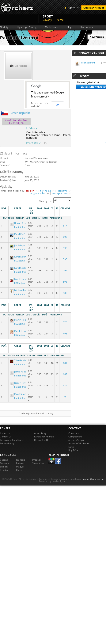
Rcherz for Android (44, 437)
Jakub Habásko (20, 372)
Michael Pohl (19, 290)
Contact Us (6, 437)
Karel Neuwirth (20, 257)
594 (65, 271)
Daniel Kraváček (21, 223)
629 (65, 385)
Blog (69, 27)
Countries (74, 433)
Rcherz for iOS (42, 440)
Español (4, 470)
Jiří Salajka (18, 245)
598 (65, 248)
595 (65, 259)
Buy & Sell (74, 450)
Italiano (20, 463)
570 (65, 322)
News (71, 447)
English (4, 467)
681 (65, 363)
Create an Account (94, 8)
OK (58, 105)
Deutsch (4, 463)
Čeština (4, 460)
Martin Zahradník (21, 279)
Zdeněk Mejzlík (20, 360)
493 (65, 334)
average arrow (61, 193)
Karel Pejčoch (19, 234)
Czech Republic (20, 113)
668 (65, 374)
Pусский (36, 460)
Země (60, 20)
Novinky (4, 27)
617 (65, 226)
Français (21, 460)
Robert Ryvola (19, 383)
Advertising (40, 433)
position (32, 191)
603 (65, 237)
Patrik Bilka (18, 331)
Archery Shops (76, 440)
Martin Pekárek (20, 320)
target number (40, 193)
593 (65, 282)
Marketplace (52, 27)
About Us (5, 433)
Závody (47, 20)
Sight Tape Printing (27, 27)
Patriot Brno (20, 227)
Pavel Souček (19, 394)
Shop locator (86, 27)
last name (64, 191)
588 (65, 293)
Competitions (75, 437)
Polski (19, 470)
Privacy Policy (7, 443)
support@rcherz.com (93, 479)
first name (47, 191)
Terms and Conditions (12, 440)
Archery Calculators (79, 443)
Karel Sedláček (20, 268)
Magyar (20, 467)
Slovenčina (38, 463)
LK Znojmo (20, 261)
